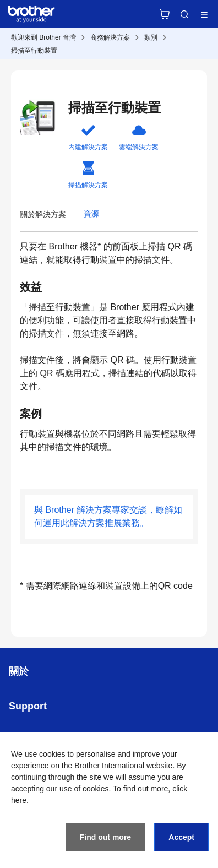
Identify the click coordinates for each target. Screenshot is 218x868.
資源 (91, 214)
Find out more (105, 837)
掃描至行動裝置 (34, 51)
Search (184, 14)
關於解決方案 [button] (43, 214)
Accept (181, 837)
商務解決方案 (110, 37)
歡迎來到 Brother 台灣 (43, 37)
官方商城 (165, 14)
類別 (151, 37)
